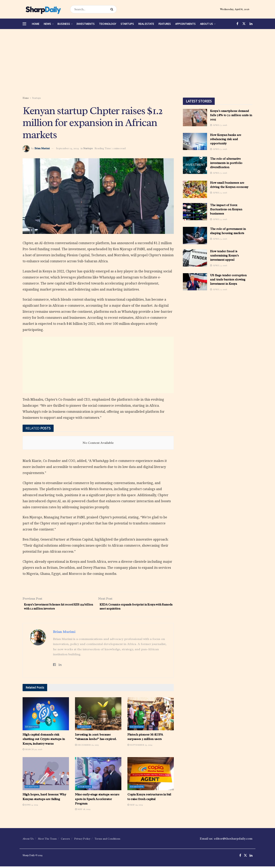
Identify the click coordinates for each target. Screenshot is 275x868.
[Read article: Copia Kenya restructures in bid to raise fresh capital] (151, 775)
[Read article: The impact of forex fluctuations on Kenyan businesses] (195, 212)
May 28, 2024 (83, 811)
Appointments (185, 24)
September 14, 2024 (67, 148)
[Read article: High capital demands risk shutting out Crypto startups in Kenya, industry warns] (46, 715)
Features (165, 24)
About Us (206, 24)
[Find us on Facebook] (237, 24)
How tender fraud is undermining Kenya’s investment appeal (224, 256)
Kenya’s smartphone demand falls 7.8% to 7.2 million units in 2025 (231, 115)
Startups (127, 24)
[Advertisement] (137, 63)
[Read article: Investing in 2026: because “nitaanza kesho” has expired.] (98, 715)
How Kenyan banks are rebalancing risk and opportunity (226, 139)
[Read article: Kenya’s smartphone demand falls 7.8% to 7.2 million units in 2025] (195, 118)
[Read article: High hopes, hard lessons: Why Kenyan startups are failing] (46, 775)
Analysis (84, 728)
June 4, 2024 (30, 806)
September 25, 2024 (140, 746)
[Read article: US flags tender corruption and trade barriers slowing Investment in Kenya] (195, 282)
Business (64, 24)
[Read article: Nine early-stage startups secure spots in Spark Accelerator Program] (98, 775)
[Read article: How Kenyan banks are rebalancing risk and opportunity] (195, 142)
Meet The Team (47, 840)
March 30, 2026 (32, 751)
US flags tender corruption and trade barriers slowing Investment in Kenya (228, 280)
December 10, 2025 (87, 746)
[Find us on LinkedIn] (251, 24)
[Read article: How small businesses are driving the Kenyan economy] (195, 189)
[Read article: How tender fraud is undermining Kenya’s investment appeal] (195, 258)
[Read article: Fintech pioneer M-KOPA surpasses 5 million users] (151, 715)
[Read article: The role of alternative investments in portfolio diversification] (195, 165)
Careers (65, 840)
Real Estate (146, 24)
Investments (85, 24)
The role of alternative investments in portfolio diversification (226, 163)
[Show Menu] (24, 24)
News (47, 24)
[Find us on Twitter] (244, 24)
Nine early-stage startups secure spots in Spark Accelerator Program (97, 801)
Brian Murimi (42, 148)
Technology (108, 24)
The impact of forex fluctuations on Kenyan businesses (226, 209)
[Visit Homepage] (43, 9)
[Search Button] (113, 9)
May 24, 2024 (135, 806)
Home (36, 24)
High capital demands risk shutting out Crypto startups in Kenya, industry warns (44, 741)
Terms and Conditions (107, 840)
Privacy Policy (82, 840)
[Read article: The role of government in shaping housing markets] (195, 235)
